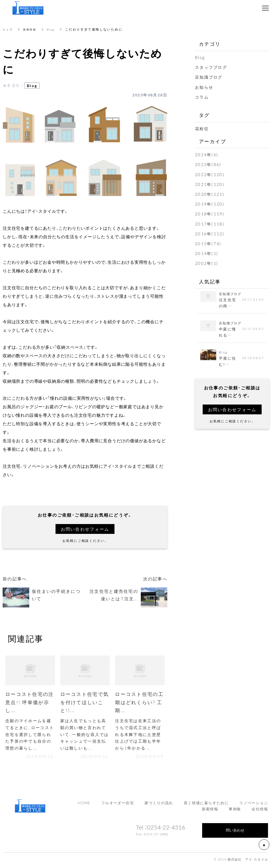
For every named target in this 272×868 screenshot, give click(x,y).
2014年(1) (207, 253)
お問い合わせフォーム (85, 529)
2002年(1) (207, 263)
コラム (202, 97)
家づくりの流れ (159, 805)
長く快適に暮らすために (206, 805)
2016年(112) (210, 233)
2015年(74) (209, 243)
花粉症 (202, 128)
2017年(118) (210, 224)
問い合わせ (235, 832)
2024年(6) (207, 154)
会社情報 (260, 811)
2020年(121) (210, 194)
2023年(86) (209, 164)
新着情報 (32, 29)
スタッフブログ (212, 67)
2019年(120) (210, 204)
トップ (8, 29)
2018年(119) (210, 214)
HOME (84, 805)
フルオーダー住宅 (118, 805)
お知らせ (205, 87)
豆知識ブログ (210, 77)
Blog (55, 29)
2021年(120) (210, 184)
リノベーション (254, 805)
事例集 (235, 811)
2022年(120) (210, 174)
